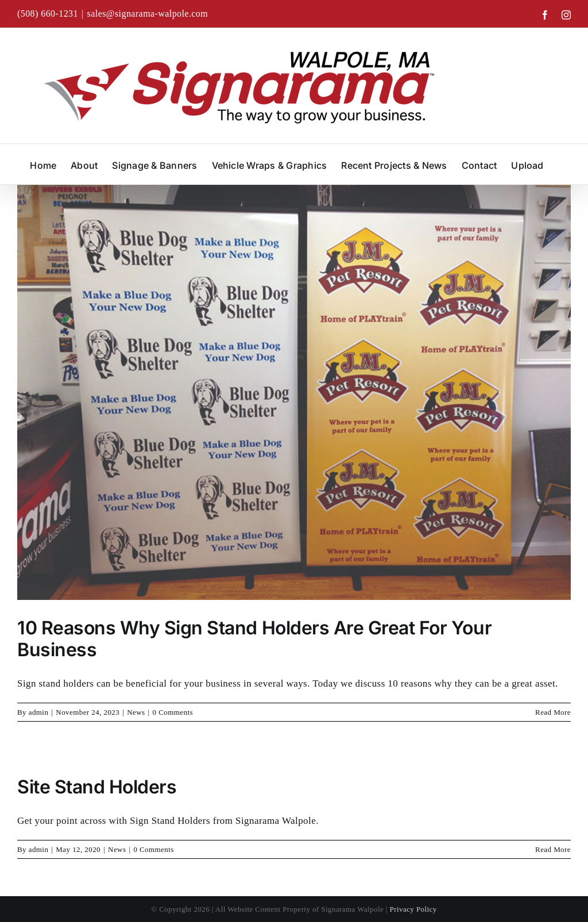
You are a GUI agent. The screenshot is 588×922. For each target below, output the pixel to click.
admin (39, 712)
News (136, 712)
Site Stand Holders (97, 787)
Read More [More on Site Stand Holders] (553, 849)
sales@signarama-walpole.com (148, 13)
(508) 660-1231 (48, 13)
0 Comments (173, 712)
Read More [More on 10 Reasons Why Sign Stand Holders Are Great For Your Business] (553, 712)
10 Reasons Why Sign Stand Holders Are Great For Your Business (254, 639)
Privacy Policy (413, 909)
